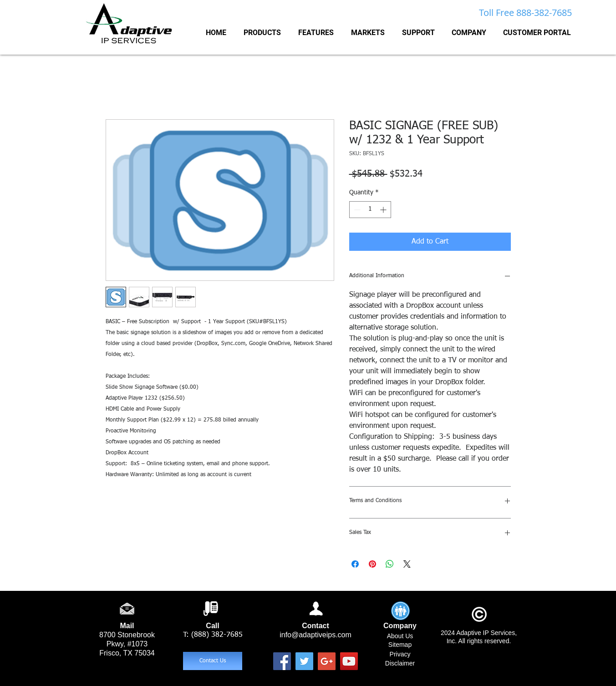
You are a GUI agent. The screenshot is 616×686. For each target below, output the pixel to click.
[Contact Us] (213, 661)
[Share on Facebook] (355, 564)
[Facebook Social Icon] (282, 661)
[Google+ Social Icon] (327, 661)
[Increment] (384, 210)
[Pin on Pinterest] (372, 564)
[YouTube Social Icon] (349, 661)
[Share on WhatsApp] (390, 564)
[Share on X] (407, 564)
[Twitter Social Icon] (304, 661)
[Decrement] (356, 210)
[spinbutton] (370, 210)
